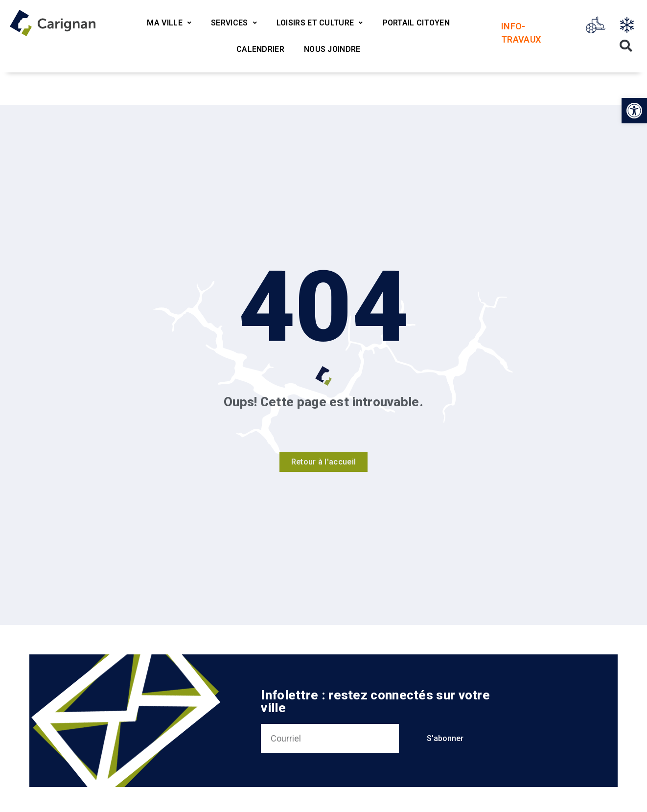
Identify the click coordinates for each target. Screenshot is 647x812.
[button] (634, 111)
